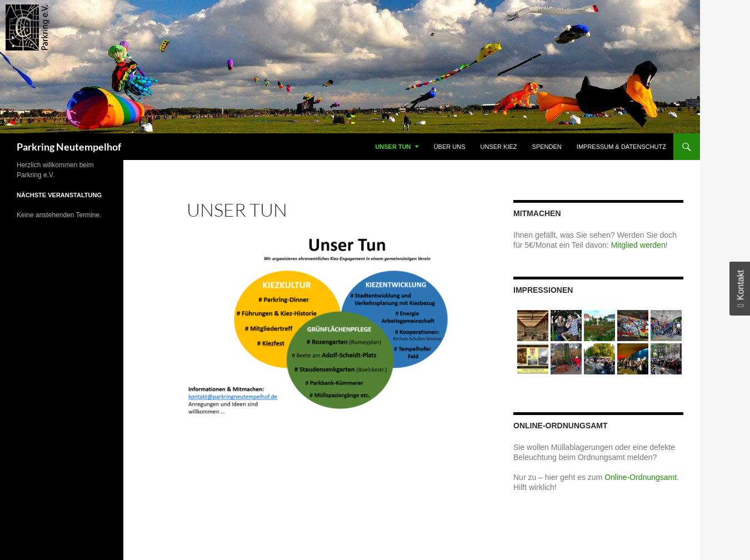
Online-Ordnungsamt (641, 477)
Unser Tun (393, 147)
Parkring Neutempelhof (69, 147)
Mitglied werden (638, 245)
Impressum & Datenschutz (621, 147)
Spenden (547, 147)
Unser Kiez (499, 147)
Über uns (450, 147)
